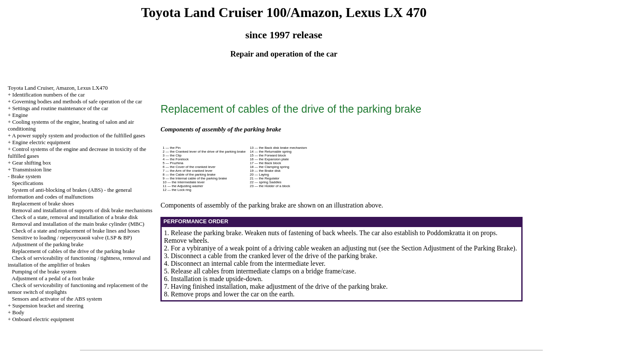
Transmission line (32, 169)
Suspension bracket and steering (48, 306)
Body (18, 312)
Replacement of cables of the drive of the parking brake (73, 251)
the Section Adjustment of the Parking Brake (452, 248)
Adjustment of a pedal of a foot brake (53, 278)
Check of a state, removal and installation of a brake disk (75, 217)
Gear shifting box (32, 163)
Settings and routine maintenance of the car (60, 108)
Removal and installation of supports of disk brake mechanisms (82, 210)
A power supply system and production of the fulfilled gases (79, 135)
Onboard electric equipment (43, 319)
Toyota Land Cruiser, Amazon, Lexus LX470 (58, 88)
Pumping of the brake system (44, 272)
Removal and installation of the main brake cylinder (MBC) (78, 224)
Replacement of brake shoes (43, 203)
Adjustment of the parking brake (47, 244)
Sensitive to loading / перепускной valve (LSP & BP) (72, 237)
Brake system (26, 176)
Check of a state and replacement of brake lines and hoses (76, 231)
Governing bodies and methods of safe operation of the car (77, 101)
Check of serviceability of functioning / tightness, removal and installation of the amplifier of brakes (79, 261)
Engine (20, 115)
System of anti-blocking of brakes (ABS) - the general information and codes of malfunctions (70, 193)
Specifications (28, 183)
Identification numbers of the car (49, 95)
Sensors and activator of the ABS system (57, 299)
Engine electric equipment (41, 142)
